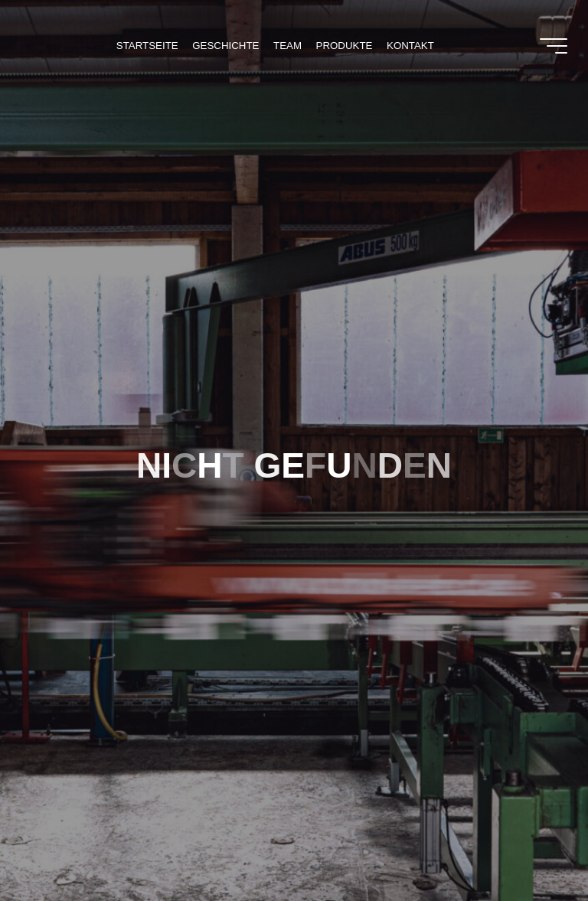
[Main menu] (554, 46)
